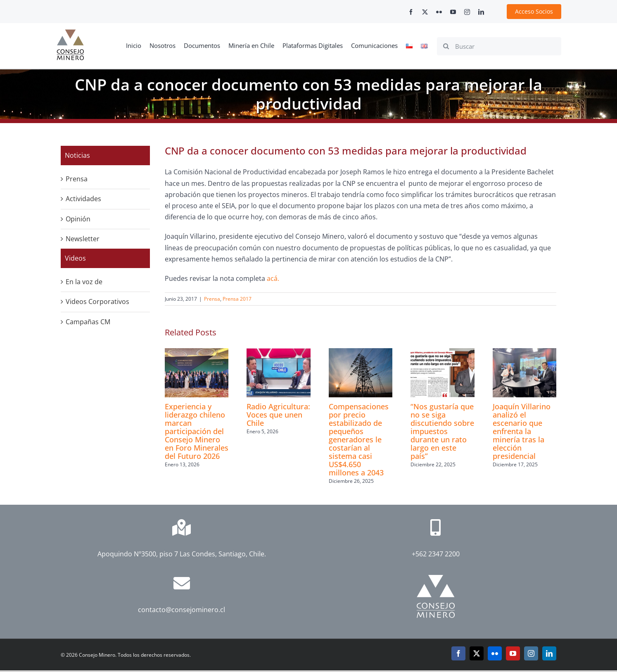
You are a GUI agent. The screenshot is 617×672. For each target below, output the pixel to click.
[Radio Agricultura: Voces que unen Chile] (278, 353)
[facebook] (411, 12)
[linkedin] (481, 12)
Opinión (78, 219)
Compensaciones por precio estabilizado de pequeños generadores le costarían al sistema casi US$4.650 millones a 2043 (359, 439)
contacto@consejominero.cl (182, 610)
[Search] (446, 46)
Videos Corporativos (97, 302)
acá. (273, 278)
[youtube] (453, 12)
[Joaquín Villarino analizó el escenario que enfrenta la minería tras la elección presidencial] (524, 353)
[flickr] (439, 12)
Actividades (83, 199)
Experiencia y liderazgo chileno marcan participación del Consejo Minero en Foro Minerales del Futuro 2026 (197, 431)
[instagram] (467, 12)
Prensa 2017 (237, 299)
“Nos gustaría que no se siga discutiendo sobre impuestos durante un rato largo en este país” (442, 431)
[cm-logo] (70, 33)
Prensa (212, 299)
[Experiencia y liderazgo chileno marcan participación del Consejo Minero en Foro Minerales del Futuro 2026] (197, 353)
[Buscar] (499, 46)
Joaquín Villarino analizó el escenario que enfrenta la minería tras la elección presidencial (522, 431)
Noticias (77, 155)
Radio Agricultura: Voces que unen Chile (278, 415)
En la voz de (84, 282)
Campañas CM (88, 322)
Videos (75, 258)
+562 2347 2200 (436, 554)
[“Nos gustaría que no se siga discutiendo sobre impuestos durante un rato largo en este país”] (442, 353)
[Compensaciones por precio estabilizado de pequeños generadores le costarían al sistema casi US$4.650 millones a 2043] (361, 353)
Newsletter (83, 239)
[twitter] (425, 12)
